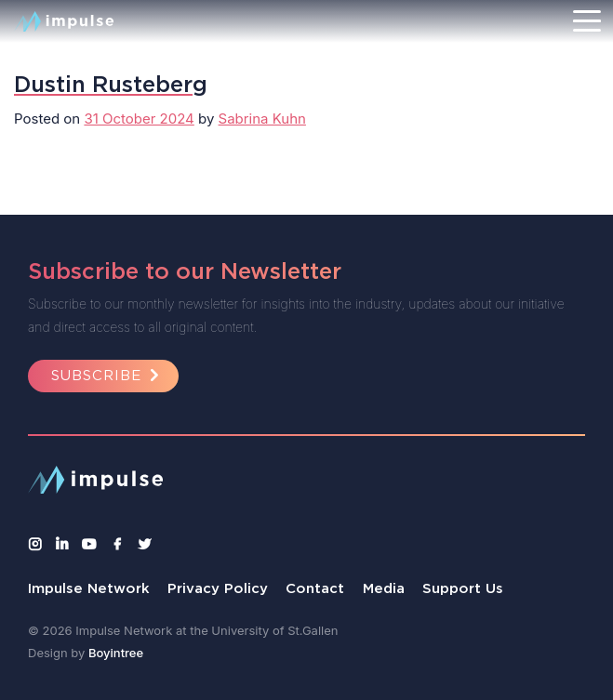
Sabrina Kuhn (262, 119)
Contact (315, 588)
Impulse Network (89, 588)
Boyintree (116, 653)
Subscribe (108, 375)
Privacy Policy (218, 588)
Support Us (463, 588)
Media (384, 588)
